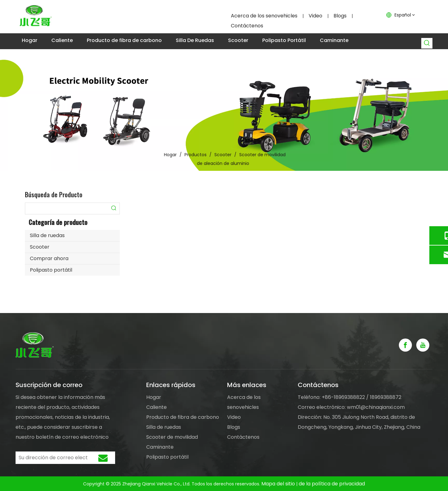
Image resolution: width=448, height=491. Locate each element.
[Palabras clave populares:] (427, 43)
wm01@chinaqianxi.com (376, 407)
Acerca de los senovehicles (264, 16)
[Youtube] (423, 345)
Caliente (156, 407)
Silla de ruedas (47, 235)
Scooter (40, 247)
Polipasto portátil (51, 270)
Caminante (160, 447)
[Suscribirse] (103, 458)
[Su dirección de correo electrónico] (52, 458)
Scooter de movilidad (172, 437)
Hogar (154, 397)
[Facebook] (405, 345)
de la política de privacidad (332, 484)
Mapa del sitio (279, 484)
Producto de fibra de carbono (183, 417)
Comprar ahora (49, 258)
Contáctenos (247, 26)
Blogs (340, 16)
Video (315, 16)
